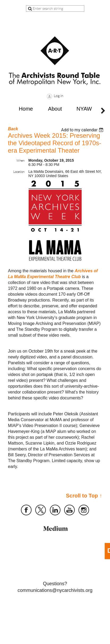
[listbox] (83, 130)
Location (19, 172)
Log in (59, 96)
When (20, 160)
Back (13, 129)
